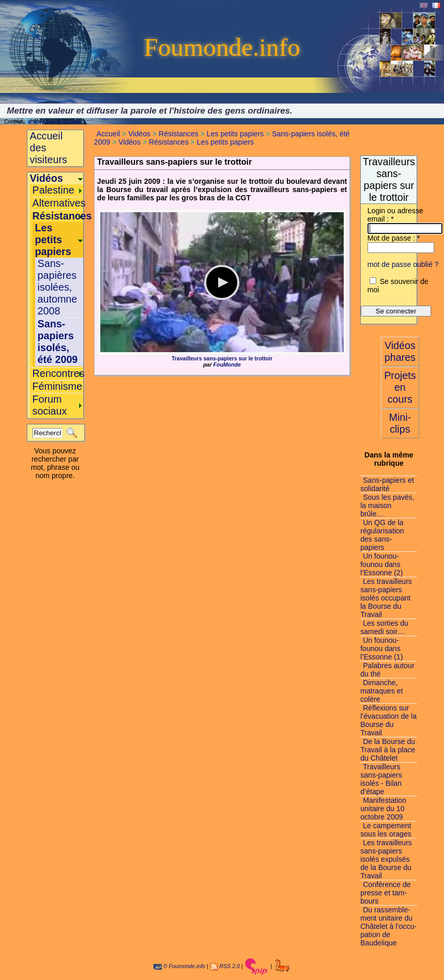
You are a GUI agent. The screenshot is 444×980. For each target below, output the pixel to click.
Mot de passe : (394, 238)
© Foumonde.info (179, 966)
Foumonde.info (222, 47)
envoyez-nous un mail (54, 121)
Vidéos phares (400, 351)
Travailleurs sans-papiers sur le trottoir (222, 358)
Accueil (108, 134)
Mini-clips (400, 423)
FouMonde (227, 365)
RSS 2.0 (230, 966)
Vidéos (139, 134)
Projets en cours (400, 387)
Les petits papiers (235, 134)
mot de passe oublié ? (403, 264)
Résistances (179, 134)
